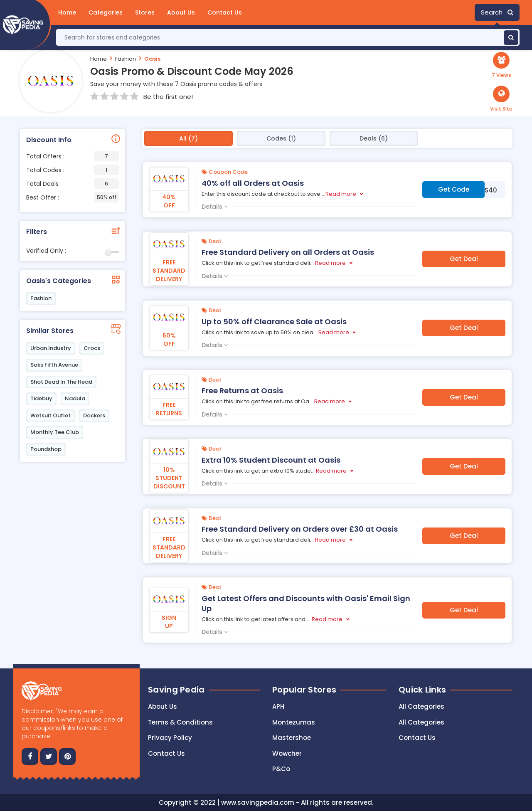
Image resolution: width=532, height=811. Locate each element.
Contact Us (225, 12)
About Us (181, 12)
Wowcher (287, 753)
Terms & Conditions (180, 722)
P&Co (281, 769)
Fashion (126, 59)
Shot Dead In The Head (61, 382)
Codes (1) (281, 138)
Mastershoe (292, 738)
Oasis (152, 59)
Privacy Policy (170, 738)
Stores (145, 12)
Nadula (75, 398)
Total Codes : (73, 170)
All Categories (421, 706)
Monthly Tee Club (55, 432)
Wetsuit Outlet (50, 415)
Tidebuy (41, 398)
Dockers (94, 415)
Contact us (166, 753)
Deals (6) (374, 138)
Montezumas (294, 722)
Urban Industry (51, 348)
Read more (341, 194)
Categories (106, 12)
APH (278, 706)
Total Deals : (73, 184)
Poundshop (46, 449)
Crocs (92, 348)
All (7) (188, 138)
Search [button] (497, 12)
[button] (501, 99)
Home (67, 12)
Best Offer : (73, 197)
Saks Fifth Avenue (54, 365)
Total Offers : (73, 156)
